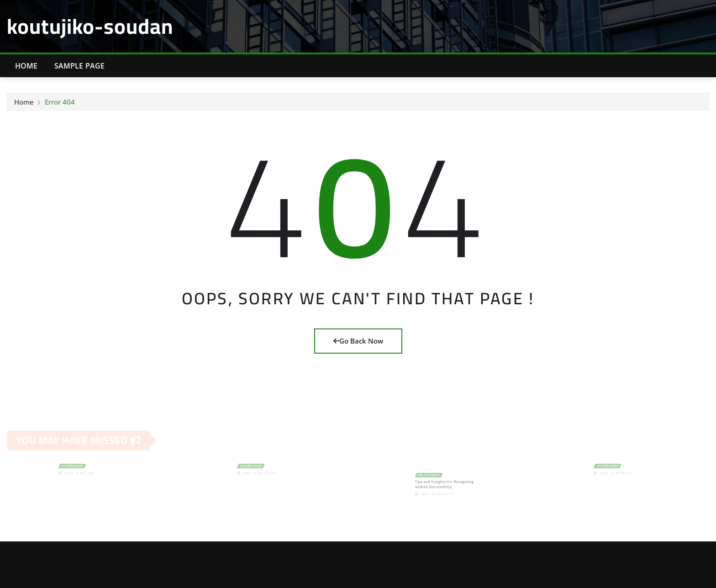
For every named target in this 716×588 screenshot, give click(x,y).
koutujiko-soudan (90, 26)
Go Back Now (358, 341)
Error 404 (60, 103)
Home (26, 66)
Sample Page (80, 66)
